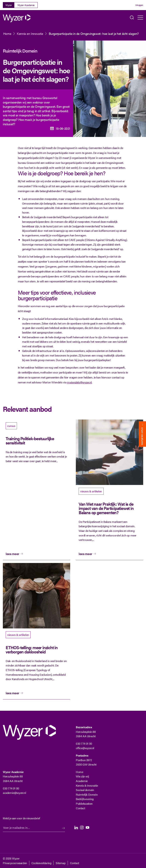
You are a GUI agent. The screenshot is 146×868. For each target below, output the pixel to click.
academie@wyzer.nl (14, 793)
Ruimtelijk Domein (20, 51)
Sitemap (61, 863)
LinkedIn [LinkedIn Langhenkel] (76, 827)
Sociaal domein (85, 790)
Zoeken (132, 18)
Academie (82, 781)
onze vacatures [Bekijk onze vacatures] (143, 436)
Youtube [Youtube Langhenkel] (87, 827)
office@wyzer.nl (85, 748)
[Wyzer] (17, 18)
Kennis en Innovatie (30, 34)
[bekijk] (36, 490)
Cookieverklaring (41, 863)
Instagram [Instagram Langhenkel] (82, 827)
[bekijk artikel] (110, 490)
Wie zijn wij (82, 776)
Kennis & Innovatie (87, 785)
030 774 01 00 (84, 744)
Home (7, 34)
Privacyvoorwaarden (15, 863)
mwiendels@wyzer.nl (79, 382)
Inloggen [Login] (139, 5)
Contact (80, 808)
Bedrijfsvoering (85, 799)
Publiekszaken (84, 804)
